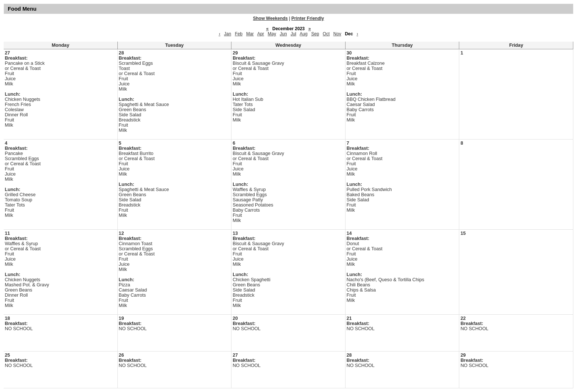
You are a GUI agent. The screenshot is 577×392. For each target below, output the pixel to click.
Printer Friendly (308, 18)
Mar (250, 34)
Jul (293, 34)
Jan (228, 34)
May (272, 34)
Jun (283, 34)
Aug (303, 34)
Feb (239, 34)
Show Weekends (270, 18)
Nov (337, 34)
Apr (261, 34)
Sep (315, 34)
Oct (326, 34)
